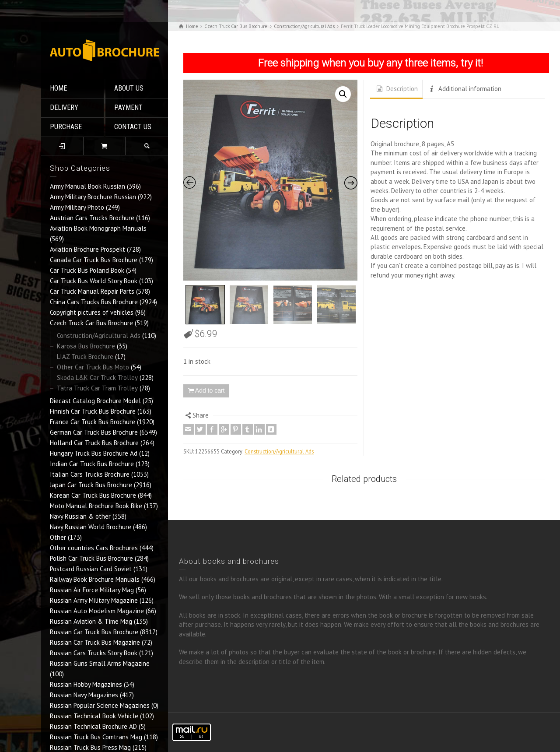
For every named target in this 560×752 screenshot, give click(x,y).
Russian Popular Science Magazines (100, 705)
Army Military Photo (77, 207)
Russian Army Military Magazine (94, 600)
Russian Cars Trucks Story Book (94, 653)
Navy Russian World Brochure (91, 527)
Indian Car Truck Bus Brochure (92, 464)
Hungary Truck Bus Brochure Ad (94, 453)
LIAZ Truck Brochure (85, 357)
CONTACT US (133, 127)
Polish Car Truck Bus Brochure (91, 558)
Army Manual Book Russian (87, 186)
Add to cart (210, 390)
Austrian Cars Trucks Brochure (92, 218)
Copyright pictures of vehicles (92, 312)
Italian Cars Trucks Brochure (90, 474)
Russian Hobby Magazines (86, 684)
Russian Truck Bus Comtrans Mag (96, 737)
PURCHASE (66, 127)
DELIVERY (64, 107)
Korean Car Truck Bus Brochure (93, 495)
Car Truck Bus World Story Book (94, 281)
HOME (58, 88)
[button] (343, 94)
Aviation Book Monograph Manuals (98, 228)
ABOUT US (129, 88)
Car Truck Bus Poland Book (87, 270)
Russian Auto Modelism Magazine (97, 611)
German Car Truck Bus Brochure (94, 432)
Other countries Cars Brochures (94, 548)
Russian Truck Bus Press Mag (90, 747)
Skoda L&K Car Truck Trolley (97, 378)
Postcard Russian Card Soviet (91, 569)
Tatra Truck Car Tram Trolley (97, 388)
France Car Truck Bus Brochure (93, 422)
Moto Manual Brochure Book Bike (96, 506)
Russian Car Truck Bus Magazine (95, 642)
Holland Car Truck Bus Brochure (94, 443)
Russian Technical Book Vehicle (94, 716)
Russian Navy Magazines (84, 695)
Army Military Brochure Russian (93, 197)
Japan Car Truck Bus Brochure (91, 485)
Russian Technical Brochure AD (93, 726)
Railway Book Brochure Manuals (95, 579)
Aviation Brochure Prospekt (87, 249)
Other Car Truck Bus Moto (93, 367)
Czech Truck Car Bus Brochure (91, 323)
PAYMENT (128, 107)
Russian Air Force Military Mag (92, 590)
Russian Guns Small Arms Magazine (100, 663)
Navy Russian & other (80, 516)
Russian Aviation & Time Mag (91, 621)
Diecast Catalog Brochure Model (95, 401)
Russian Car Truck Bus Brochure (94, 632)
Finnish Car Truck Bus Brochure (93, 411)
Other (58, 537)
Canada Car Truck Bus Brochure (94, 260)
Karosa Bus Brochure (86, 346)
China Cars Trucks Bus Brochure (94, 302)
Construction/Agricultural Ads (99, 336)
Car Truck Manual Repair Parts (92, 291)
